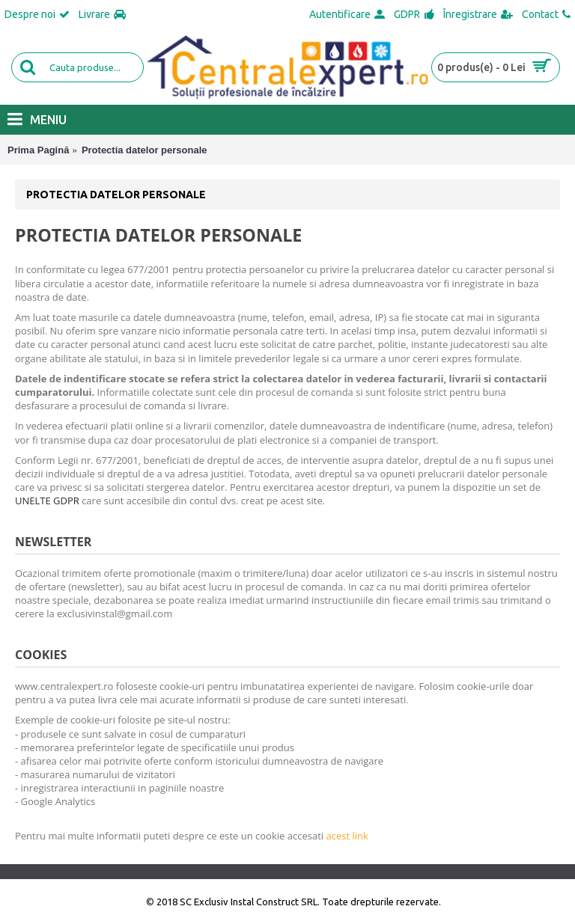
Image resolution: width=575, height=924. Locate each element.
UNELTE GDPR (47, 501)
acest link (347, 836)
